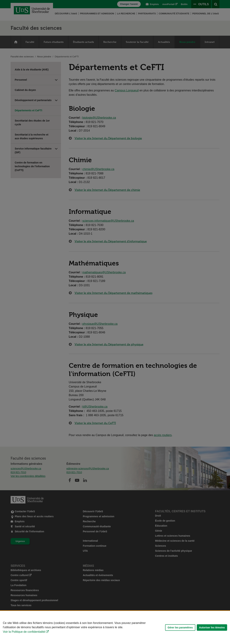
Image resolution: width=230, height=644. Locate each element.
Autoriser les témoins (212, 628)
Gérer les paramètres (180, 628)
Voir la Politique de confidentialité (24, 632)
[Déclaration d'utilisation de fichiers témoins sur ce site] (115, 627)
